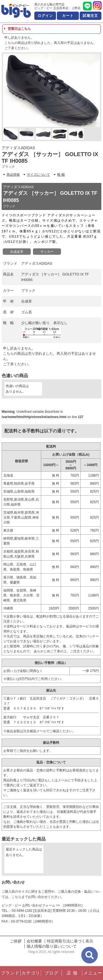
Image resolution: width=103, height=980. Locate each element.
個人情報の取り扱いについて (52, 946)
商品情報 (11, 175)
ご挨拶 (16, 941)
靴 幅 (59, 175)
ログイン (45, 16)
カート (68, 16)
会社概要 (34, 941)
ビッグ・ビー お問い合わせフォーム (28, 905)
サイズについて (37, 175)
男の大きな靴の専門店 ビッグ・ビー (16, 11)
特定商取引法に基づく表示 (70, 941)
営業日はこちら (17, 29)
